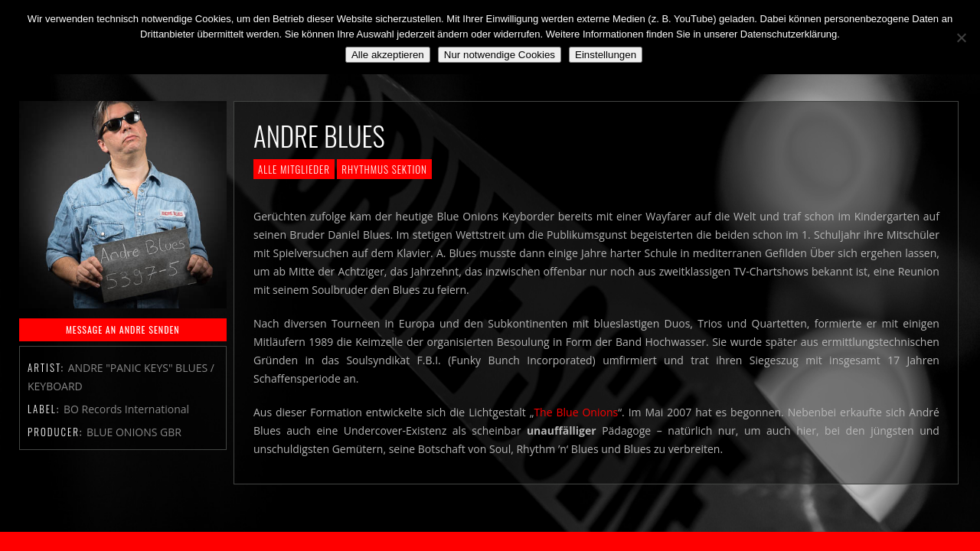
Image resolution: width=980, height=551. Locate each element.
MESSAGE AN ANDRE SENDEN (123, 329)
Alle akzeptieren (388, 55)
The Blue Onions (576, 412)
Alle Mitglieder (294, 169)
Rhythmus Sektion (384, 169)
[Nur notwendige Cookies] (961, 37)
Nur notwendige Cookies (500, 55)
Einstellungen (606, 55)
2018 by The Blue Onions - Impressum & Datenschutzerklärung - (490, 541)
